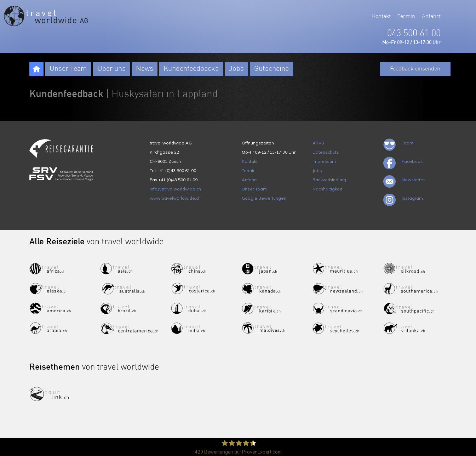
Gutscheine (271, 69)
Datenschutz (326, 152)
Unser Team (68, 69)
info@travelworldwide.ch (175, 189)
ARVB (318, 143)
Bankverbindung (329, 180)
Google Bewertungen (264, 198)
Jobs (236, 69)
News (145, 69)
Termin (406, 17)
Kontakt (381, 17)
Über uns (111, 69)
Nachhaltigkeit (327, 189)
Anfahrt (431, 17)
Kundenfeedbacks (191, 69)
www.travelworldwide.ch (175, 198)
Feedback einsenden (415, 69)
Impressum (324, 161)
